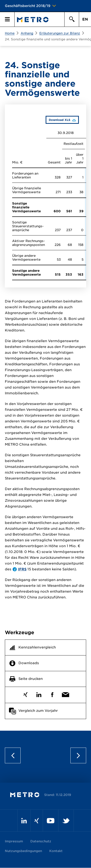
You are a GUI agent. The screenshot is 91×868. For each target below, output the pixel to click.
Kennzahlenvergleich (37, 647)
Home (10, 33)
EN (85, 19)
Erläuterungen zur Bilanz (60, 33)
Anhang (27, 33)
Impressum (14, 841)
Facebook (52, 694)
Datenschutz (41, 841)
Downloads (29, 663)
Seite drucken (31, 679)
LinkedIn (39, 694)
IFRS (22, 569)
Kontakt (56, 851)
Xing (26, 694)
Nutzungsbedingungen (23, 851)
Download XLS (58, 120)
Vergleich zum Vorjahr (38, 711)
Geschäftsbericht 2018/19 (28, 6)
